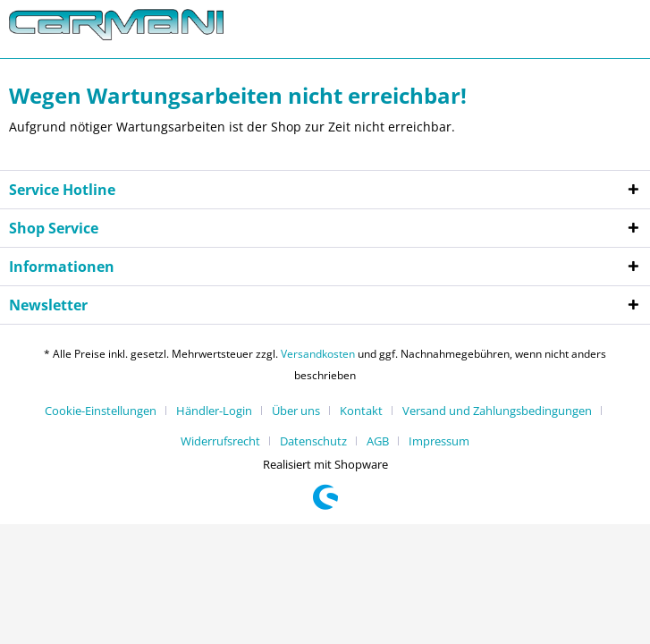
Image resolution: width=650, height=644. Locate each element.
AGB (378, 441)
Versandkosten (318, 354)
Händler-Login (214, 411)
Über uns (296, 411)
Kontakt (361, 411)
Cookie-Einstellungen (101, 411)
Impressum (439, 441)
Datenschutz (313, 441)
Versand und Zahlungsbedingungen (497, 411)
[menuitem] (107, 411)
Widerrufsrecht (220, 441)
